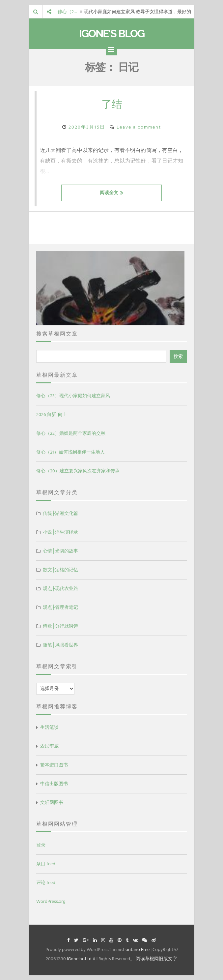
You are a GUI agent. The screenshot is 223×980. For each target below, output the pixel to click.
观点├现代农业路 (61, 589)
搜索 (178, 356)
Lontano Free (136, 950)
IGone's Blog (112, 33)
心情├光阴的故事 (61, 551)
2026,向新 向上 (52, 415)
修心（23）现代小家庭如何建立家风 (73, 396)
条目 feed (46, 864)
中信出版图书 (54, 784)
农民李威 (49, 746)
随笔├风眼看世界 (61, 645)
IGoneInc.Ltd (79, 959)
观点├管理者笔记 (61, 607)
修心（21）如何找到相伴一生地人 (70, 452)
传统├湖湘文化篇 (61, 513)
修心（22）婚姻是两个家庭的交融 (71, 433)
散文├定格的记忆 (61, 570)
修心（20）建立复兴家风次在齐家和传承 (78, 471)
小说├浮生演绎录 (61, 532)
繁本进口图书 (54, 765)
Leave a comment (139, 127)
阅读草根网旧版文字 (156, 959)
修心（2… (67, 12)
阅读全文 (112, 193)
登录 (41, 845)
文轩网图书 (52, 802)
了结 (112, 104)
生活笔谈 (49, 727)
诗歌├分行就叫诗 (61, 626)
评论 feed (46, 883)
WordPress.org (51, 901)
